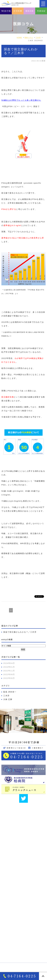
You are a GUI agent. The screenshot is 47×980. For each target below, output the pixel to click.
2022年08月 (9, 674)
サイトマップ (9, 899)
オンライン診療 (10, 937)
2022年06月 (9, 678)
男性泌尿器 (8, 920)
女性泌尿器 (8, 924)
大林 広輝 (8, 699)
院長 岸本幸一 (10, 692)
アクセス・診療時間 (12, 886)
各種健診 (7, 950)
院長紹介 (7, 891)
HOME (6, 878)
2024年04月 (9, 663)
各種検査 (7, 946)
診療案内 (7, 916)
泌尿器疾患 (8, 929)
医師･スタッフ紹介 (12, 895)
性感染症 (7, 955)
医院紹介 (7, 882)
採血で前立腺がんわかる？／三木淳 (20, 632)
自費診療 (7, 942)
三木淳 (6, 696)
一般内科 (7, 933)
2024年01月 (9, 667)
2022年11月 (9, 671)
